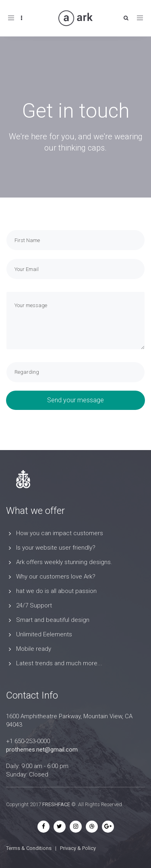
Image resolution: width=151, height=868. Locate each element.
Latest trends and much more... (59, 663)
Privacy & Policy (78, 848)
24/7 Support (34, 605)
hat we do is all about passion (56, 591)
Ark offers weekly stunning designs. (64, 562)
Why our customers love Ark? (56, 577)
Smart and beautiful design (53, 620)
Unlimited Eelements (44, 634)
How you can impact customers (60, 533)
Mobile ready (34, 649)
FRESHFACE (56, 804)
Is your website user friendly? (56, 548)
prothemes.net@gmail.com (42, 750)
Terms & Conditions (29, 848)
